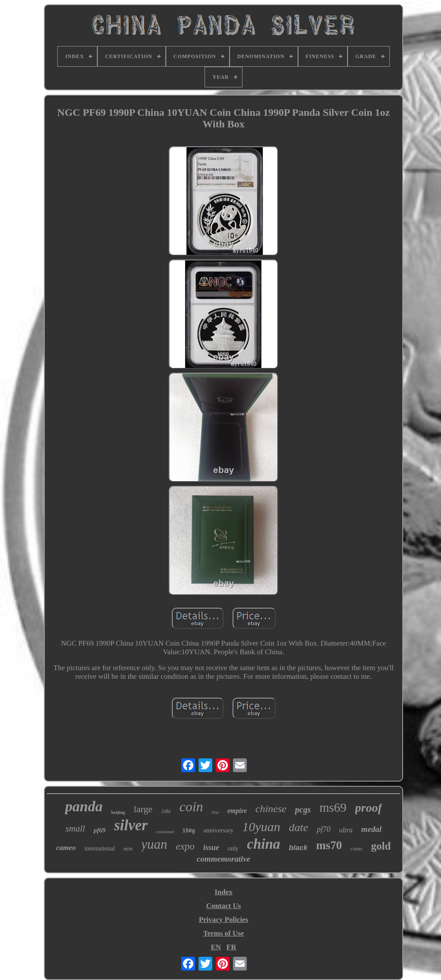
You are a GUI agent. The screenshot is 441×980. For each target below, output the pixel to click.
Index (224, 892)
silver (131, 825)
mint (128, 849)
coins (356, 849)
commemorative (224, 859)
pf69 (99, 830)
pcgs (303, 810)
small (75, 829)
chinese (271, 809)
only (233, 849)
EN (216, 947)
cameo (66, 848)
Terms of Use (224, 933)
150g (189, 831)
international (100, 849)
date (299, 827)
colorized (165, 832)
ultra (346, 830)
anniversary (218, 830)
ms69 (333, 807)
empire (237, 811)
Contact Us (224, 906)
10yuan (261, 827)
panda (84, 806)
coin (191, 807)
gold (381, 846)
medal (372, 829)
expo (185, 846)
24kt (166, 811)
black (298, 848)
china (264, 844)
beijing (118, 812)
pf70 (323, 829)
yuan (154, 844)
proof (369, 808)
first (215, 812)
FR (231, 947)
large (143, 809)
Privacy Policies (224, 920)
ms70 (329, 845)
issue (211, 847)
